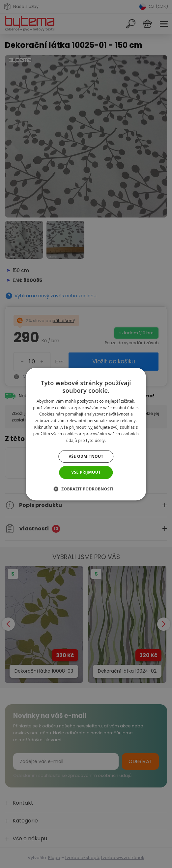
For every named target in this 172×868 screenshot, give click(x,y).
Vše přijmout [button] (86, 472)
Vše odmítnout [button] (86, 456)
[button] (86, 489)
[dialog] (86, 434)
